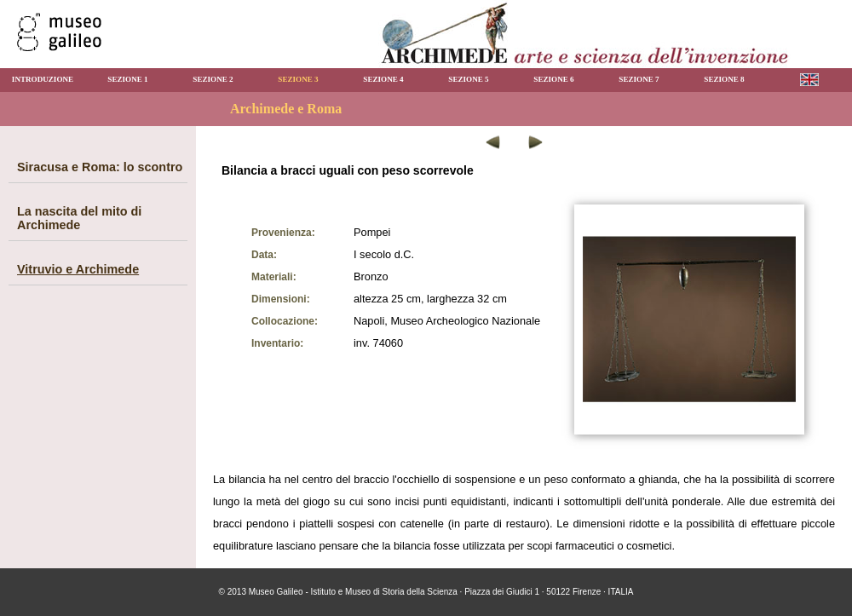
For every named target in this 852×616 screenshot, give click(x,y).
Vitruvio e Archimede (78, 269)
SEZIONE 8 (724, 79)
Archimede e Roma (286, 109)
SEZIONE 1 (127, 79)
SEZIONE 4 (383, 79)
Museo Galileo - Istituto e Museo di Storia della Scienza (353, 592)
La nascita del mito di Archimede (79, 218)
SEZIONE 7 (639, 79)
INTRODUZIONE (43, 79)
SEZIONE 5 (468, 79)
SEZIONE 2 (213, 79)
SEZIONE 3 (298, 79)
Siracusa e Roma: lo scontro (100, 167)
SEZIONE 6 (553, 79)
